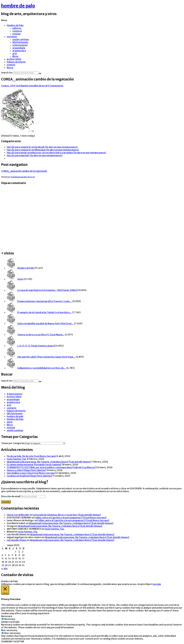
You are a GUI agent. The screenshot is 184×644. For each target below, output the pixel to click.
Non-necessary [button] (9, 630)
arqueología (19, 48)
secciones (12, 37)
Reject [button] (149, 584)
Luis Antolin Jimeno (17, 540)
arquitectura (19, 51)
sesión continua (21, 39)
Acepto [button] (141, 584)
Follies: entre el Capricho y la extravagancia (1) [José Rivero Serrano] (71, 518)
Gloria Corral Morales (18, 515)
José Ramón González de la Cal (32, 86)
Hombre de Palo (15, 25)
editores (17, 28)
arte (15, 53)
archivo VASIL (14, 59)
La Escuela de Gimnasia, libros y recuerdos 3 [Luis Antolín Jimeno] (67, 515)
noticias (17, 34)
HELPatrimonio (20, 42)
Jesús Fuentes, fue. (17, 459)
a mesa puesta (20, 45)
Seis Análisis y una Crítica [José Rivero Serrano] (31, 473)
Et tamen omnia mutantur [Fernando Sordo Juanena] (34, 465)
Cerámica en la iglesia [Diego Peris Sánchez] (29, 476)
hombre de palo (18, 6)
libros (15, 56)
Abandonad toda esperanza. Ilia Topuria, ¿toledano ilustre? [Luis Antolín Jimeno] (49, 462)
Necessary (10, 619)
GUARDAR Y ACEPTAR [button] (13, 641)
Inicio (10, 422)
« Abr (4, 568)
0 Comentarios (56, 86)
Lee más (157, 584)
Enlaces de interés (16, 62)
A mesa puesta (14, 394)
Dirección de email (11, 496)
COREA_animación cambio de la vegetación (24, 171)
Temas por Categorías (13, 443)
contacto (17, 31)
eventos (11, 65)
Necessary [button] (7, 616)
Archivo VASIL (14, 397)
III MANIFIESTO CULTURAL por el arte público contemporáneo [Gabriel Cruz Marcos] (51, 467)
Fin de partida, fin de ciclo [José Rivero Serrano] (32, 456)
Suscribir (6, 502)
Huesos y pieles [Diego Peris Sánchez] (26, 470)
